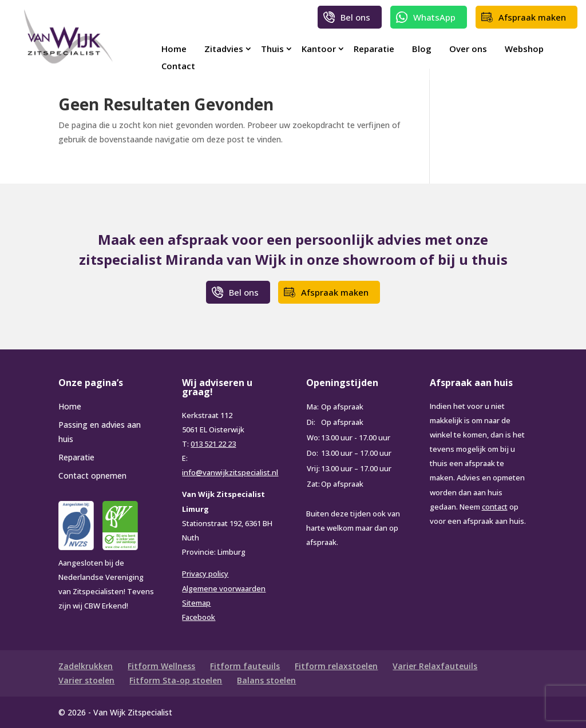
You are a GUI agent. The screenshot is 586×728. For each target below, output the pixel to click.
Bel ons (355, 17)
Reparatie (374, 49)
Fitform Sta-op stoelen (176, 680)
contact (495, 507)
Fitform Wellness (161, 666)
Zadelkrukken (86, 666)
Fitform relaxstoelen (336, 666)
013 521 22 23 (213, 444)
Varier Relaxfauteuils (435, 666)
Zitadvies (224, 49)
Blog (422, 49)
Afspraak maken (532, 17)
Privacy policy (205, 574)
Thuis (272, 49)
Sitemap (196, 603)
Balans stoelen (266, 680)
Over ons (468, 49)
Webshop (524, 49)
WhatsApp (434, 17)
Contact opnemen (92, 476)
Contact (178, 66)
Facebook (199, 617)
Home (174, 49)
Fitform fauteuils (245, 666)
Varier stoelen (86, 680)
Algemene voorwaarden (224, 588)
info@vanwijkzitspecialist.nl (230, 472)
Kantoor (319, 49)
